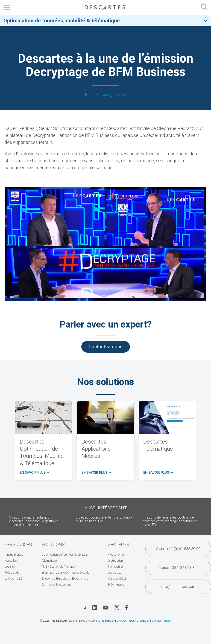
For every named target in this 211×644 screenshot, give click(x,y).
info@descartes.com (178, 587)
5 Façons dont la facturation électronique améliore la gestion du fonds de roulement (35, 521)
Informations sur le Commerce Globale (65, 573)
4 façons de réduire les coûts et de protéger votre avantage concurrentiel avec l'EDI (170, 521)
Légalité (10, 567)
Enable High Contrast (119, 621)
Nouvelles (11, 561)
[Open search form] (204, 7)
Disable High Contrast (154, 621)
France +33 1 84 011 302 (178, 568)
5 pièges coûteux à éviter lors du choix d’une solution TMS (104, 519)
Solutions (53, 544)
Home (90, 95)
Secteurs (119, 544)
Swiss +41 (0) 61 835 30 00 (178, 549)
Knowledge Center (111, 95)
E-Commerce (116, 585)
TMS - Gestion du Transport (59, 567)
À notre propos (14, 555)
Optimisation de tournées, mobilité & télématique (62, 20)
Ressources (18, 544)
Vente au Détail (117, 579)
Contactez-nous (106, 347)
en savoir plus (34, 473)
